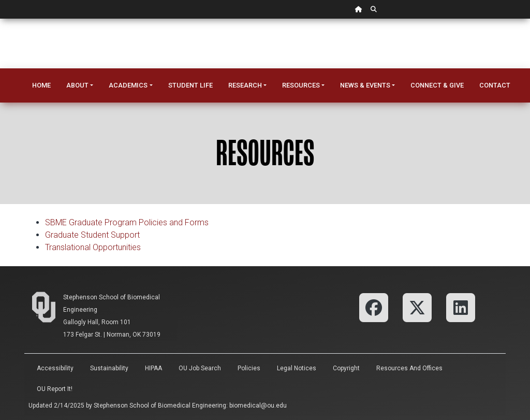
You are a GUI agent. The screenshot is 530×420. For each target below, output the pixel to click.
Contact (495, 85)
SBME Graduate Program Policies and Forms (127, 222)
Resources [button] (301, 85)
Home (41, 85)
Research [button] (245, 85)
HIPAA (153, 368)
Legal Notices (297, 368)
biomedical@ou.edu (258, 405)
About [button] (77, 85)
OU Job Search (200, 368)
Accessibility (55, 368)
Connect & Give (437, 85)
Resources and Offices (409, 368)
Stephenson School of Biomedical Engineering (160, 405)
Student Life (190, 85)
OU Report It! (55, 389)
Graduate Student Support (92, 235)
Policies (249, 368)
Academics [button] (128, 85)
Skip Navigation (0, 19)
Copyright (346, 368)
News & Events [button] (365, 85)
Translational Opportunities (93, 247)
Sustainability (109, 368)
